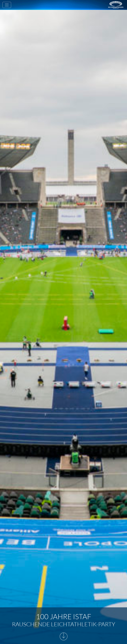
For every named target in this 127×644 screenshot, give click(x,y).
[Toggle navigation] (7, 5)
